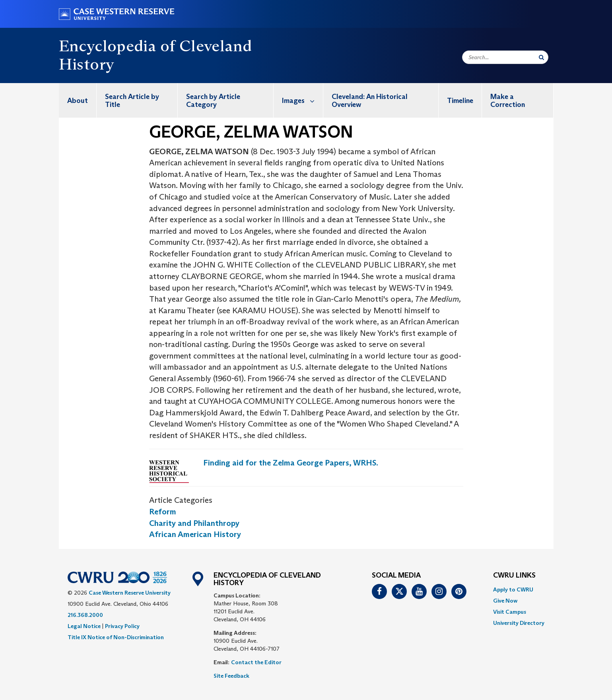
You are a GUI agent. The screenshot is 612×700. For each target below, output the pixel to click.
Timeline (460, 101)
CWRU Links (514, 576)
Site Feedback (231, 676)
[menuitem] (78, 100)
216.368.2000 (85, 615)
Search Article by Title (132, 101)
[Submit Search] (541, 57)
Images (302, 100)
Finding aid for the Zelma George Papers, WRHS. (291, 463)
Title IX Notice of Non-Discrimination (116, 637)
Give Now (505, 601)
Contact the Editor (256, 662)
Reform (163, 512)
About (78, 101)
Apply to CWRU (513, 589)
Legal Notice (84, 626)
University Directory (519, 623)
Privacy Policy (122, 626)
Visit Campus (510, 612)
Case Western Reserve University (130, 593)
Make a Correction (508, 101)
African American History (195, 534)
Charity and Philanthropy (194, 523)
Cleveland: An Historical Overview (370, 101)
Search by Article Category (213, 101)
